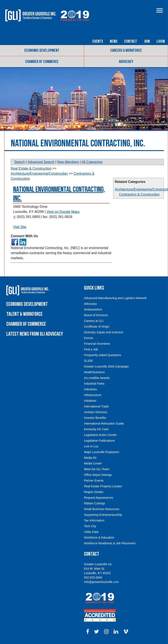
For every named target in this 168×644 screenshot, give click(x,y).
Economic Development (42, 50)
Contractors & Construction (139, 194)
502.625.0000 (93, 577)
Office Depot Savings (98, 475)
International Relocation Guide (104, 423)
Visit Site (20, 227)
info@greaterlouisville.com (101, 582)
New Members (68, 162)
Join (147, 41)
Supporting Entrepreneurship (103, 515)
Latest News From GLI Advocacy (35, 334)
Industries (90, 389)
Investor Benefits (95, 418)
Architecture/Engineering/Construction (39, 174)
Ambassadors (93, 309)
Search (20, 162)
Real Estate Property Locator (103, 486)
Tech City (90, 526)
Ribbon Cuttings (95, 503)
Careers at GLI (94, 321)
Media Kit (90, 458)
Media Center (93, 463)
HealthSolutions (94, 372)
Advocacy (126, 62)
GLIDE (88, 361)
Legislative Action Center (100, 435)
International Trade (96, 406)
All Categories (92, 162)
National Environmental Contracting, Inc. (59, 194)
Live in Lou (91, 446)
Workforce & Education (99, 538)
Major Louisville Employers (102, 452)
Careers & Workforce (126, 50)
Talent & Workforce (24, 314)
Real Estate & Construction (31, 168)
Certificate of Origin (97, 327)
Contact (131, 41)
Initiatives (90, 401)
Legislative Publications (99, 441)
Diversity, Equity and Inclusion (104, 332)
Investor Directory (96, 412)
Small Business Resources (102, 509)
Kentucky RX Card (96, 429)
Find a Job (91, 349)
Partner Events (94, 481)
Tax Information (94, 520)
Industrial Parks (94, 384)
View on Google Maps (63, 212)
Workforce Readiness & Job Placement (110, 543)
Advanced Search (41, 162)
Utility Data (91, 532)
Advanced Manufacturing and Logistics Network (115, 298)
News (114, 41)
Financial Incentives (97, 344)
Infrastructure (93, 395)
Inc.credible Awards (97, 378)
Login (161, 41)
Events (98, 41)
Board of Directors (96, 315)
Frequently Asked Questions (103, 355)
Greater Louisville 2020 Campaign (106, 366)
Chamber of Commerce (42, 62)
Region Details (94, 492)
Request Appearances (99, 498)
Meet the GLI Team (97, 469)
